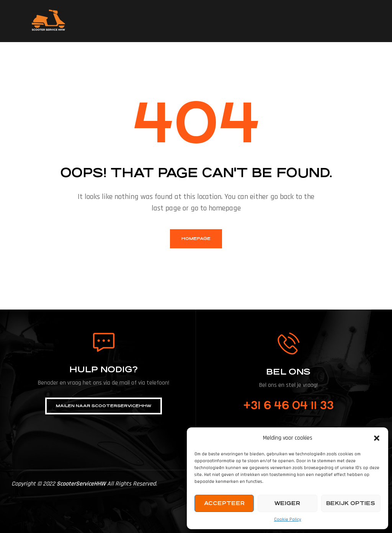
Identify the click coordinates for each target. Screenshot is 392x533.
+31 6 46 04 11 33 (288, 406)
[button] (377, 438)
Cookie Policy (288, 519)
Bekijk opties (351, 503)
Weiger (287, 503)
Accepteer (224, 503)
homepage (196, 239)
